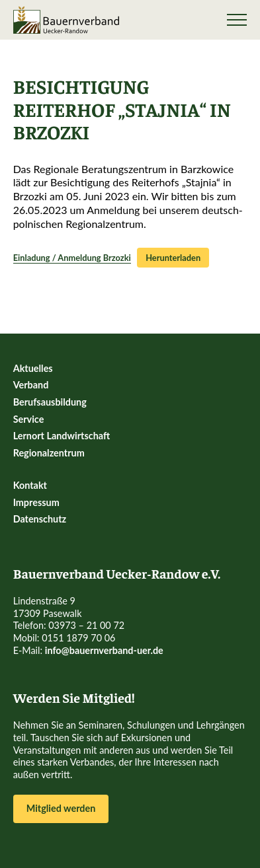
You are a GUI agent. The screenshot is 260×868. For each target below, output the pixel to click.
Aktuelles (33, 368)
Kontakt (30, 485)
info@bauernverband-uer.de (104, 650)
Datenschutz (40, 519)
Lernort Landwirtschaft (62, 436)
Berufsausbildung (50, 402)
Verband (31, 385)
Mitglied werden (61, 808)
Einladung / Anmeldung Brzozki (72, 258)
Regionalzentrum (49, 453)
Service (29, 419)
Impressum (36, 502)
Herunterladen (173, 258)
